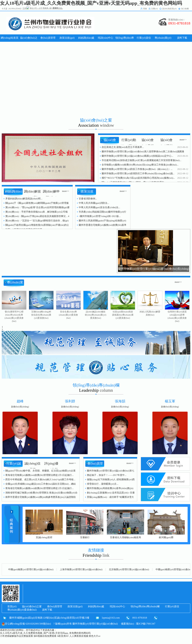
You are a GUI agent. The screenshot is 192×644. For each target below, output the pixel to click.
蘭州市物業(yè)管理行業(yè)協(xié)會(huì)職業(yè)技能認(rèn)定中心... (137, 156)
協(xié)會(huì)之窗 (32, 606)
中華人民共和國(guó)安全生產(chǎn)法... (99, 207)
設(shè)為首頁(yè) (169, 9)
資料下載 (47, 610)
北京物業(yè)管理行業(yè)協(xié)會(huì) (129, 569)
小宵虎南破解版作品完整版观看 (16, 636)
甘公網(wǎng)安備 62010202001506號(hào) (26, 624)
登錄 (145, 9)
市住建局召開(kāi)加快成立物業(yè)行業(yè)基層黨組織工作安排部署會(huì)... (141, 160)
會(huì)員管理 (55, 606)
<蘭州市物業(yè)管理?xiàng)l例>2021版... (100, 216)
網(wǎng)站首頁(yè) (10, 42)
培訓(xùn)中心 (117, 606)
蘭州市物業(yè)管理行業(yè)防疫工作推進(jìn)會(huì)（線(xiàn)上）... (137, 169)
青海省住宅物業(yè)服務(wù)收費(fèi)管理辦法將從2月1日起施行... (40, 475)
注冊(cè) (155, 9)
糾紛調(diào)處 (96, 606)
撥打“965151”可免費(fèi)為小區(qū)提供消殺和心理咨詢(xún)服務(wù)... (138, 178)
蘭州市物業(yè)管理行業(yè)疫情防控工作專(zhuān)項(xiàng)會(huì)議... (138, 173)
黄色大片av (95, 636)
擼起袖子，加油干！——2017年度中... (107, 475)
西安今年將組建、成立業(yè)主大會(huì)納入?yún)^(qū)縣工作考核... (40, 479)
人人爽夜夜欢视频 (79, 636)
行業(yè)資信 (172, 606)
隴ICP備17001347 (146, 624)
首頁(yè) (12, 606)
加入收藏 (185, 9)
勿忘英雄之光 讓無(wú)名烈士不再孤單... (123, 147)
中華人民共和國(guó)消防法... (94, 203)
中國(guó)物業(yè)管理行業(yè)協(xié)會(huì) (31, 569)
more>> (183, 140)
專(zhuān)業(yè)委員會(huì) (22, 610)
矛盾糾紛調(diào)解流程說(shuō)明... (24, 199)
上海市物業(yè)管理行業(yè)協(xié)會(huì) (81, 569)
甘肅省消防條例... (88, 199)
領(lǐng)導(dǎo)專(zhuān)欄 (145, 606)
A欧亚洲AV (63, 636)
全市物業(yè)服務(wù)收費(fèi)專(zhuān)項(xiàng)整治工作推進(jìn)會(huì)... (140, 165)
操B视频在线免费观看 (45, 636)
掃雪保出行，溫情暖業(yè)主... (103, 484)
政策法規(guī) (75, 606)
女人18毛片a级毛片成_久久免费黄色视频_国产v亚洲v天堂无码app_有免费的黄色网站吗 (91, 3)
